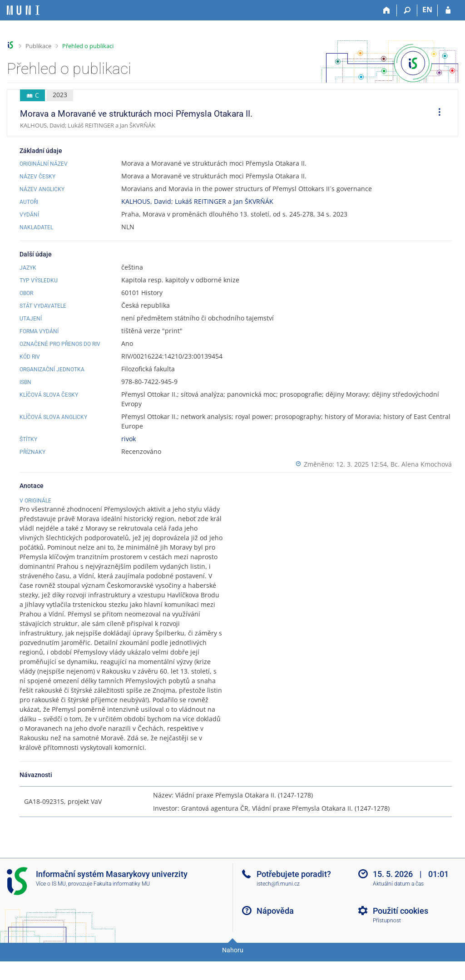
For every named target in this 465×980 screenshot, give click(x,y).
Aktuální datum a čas (398, 906)
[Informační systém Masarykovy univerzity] (23, 10)
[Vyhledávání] (407, 10)
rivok (129, 439)
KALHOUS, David (146, 201)
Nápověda (275, 933)
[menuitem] (436, 113)
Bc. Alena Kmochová (421, 464)
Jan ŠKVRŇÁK (253, 201)
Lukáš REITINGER (200, 201)
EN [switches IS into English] (427, 10)
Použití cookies (401, 933)
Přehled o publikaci (88, 46)
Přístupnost (387, 943)
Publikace (38, 46)
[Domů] (387, 10)
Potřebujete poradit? (294, 897)
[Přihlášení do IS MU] (448, 10)
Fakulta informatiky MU (122, 906)
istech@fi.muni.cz (278, 906)
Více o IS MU (51, 906)
